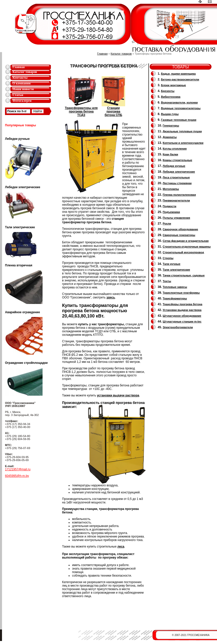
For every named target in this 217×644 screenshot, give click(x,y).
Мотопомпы (171, 189)
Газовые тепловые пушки (179, 120)
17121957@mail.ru (18, 469)
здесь (111, 297)
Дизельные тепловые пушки (182, 131)
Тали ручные (172, 264)
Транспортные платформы (181, 293)
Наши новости (23, 89)
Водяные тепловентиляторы (181, 108)
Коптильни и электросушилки (183, 143)
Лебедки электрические (179, 172)
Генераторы (171, 126)
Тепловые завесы (175, 287)
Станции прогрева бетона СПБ (113, 110)
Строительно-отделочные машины (187, 247)
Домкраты (170, 137)
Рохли (167, 224)
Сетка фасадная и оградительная (186, 241)
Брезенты (168, 91)
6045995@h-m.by (17, 476)
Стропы (168, 258)
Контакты (20, 78)
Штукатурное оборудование (182, 316)
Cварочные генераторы (179, 235)
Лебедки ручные (174, 166)
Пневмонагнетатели (176, 200)
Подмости (169, 206)
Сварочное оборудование (180, 229)
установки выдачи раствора (118, 395)
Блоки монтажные (173, 85)
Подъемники (171, 212)
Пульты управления (176, 218)
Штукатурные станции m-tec (182, 321)
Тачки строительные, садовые (184, 275)
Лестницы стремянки (177, 183)
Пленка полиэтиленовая (179, 195)
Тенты (167, 281)
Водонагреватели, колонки (179, 102)
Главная (19, 67)
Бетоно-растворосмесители (180, 79)
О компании (22, 83)
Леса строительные (176, 177)
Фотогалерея (22, 101)
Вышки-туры (170, 114)
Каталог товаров (25, 72)
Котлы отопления (175, 149)
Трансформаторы (175, 298)
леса (121, 547)
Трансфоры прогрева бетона (182, 304)
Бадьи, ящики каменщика (178, 74)
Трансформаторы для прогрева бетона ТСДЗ (81, 110)
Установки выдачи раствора (182, 310)
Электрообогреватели (178, 327)
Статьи (18, 95)
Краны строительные (177, 160)
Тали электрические (176, 270)
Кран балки (170, 154)
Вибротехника (171, 97)
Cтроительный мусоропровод (183, 252)
